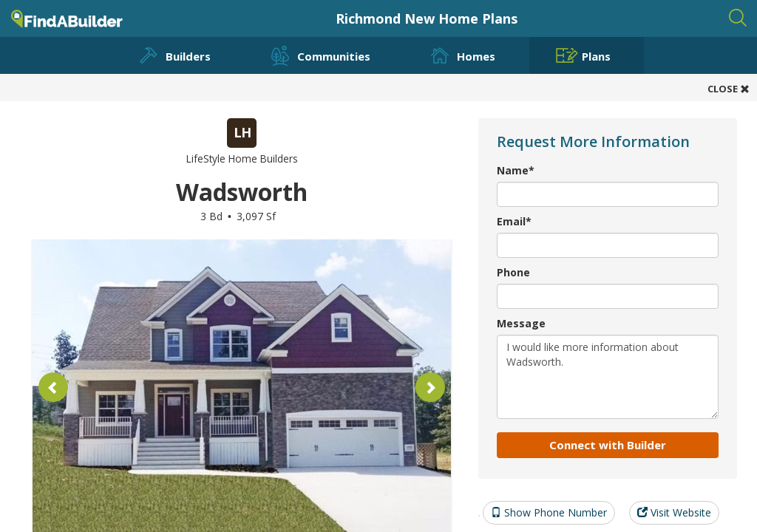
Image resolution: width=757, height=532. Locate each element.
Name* (516, 170)
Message (521, 323)
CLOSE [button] (729, 89)
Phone (513, 272)
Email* (514, 221)
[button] (53, 387)
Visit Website (674, 512)
